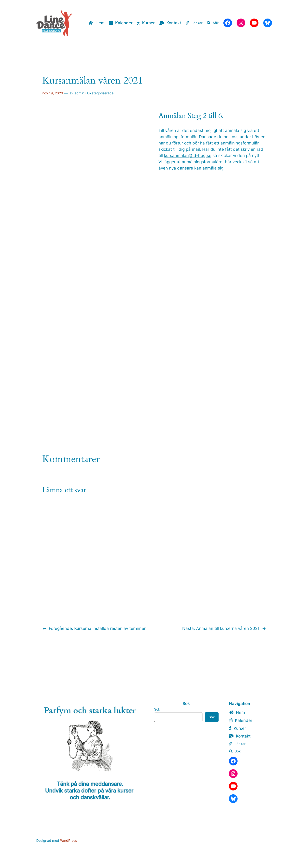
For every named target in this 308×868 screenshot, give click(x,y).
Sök (157, 709)
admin (79, 93)
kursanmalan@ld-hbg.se (188, 156)
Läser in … (96, 256)
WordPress (69, 840)
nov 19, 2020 (53, 93)
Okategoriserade (100, 93)
